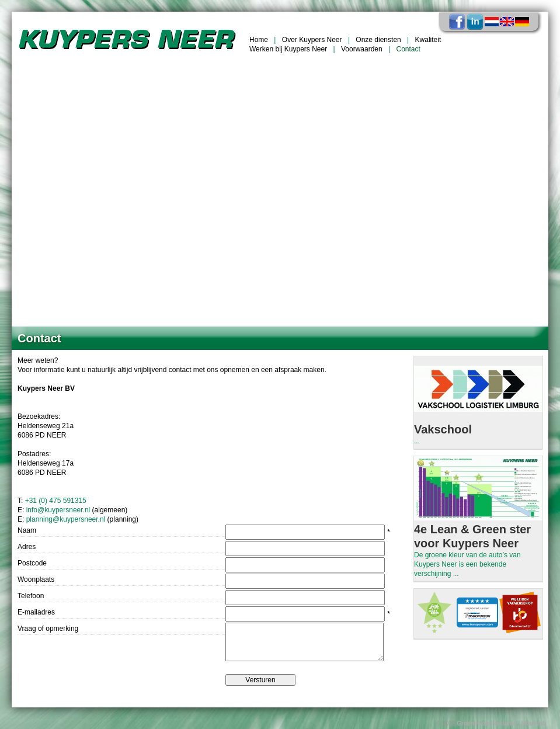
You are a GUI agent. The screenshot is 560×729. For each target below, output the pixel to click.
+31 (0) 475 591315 (56, 501)
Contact (408, 49)
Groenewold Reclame (486, 723)
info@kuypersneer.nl (58, 510)
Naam (27, 530)
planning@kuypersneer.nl (66, 519)
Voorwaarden (362, 49)
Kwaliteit (428, 40)
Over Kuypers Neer (312, 40)
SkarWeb (533, 723)
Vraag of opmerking (48, 629)
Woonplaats (36, 579)
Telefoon (31, 596)
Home (259, 40)
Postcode (32, 563)
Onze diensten (378, 40)
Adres (27, 547)
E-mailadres (36, 612)
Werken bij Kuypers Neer (288, 49)
